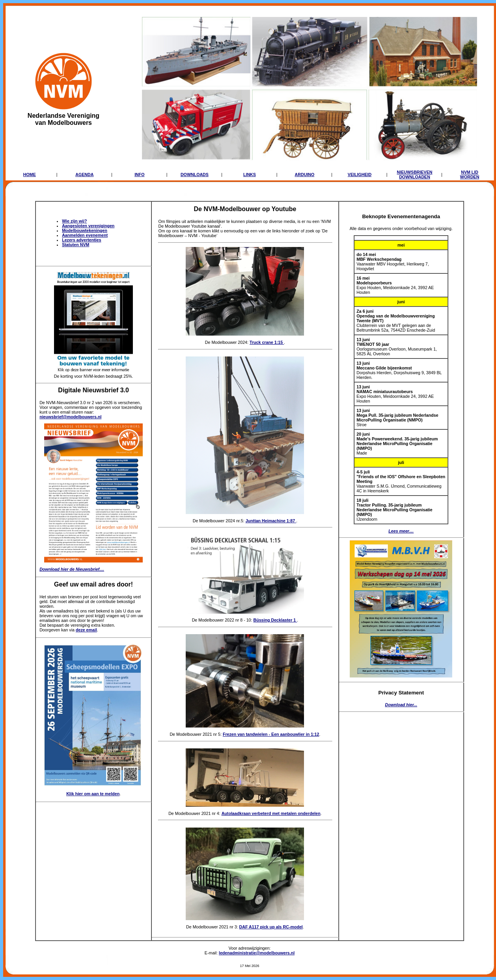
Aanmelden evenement (85, 235)
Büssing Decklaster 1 (275, 620)
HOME (30, 174)
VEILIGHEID (360, 174)
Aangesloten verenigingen (88, 226)
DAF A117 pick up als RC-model (271, 927)
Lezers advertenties (82, 240)
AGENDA (84, 174)
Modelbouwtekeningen (85, 230)
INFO (139, 174)
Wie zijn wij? (74, 221)
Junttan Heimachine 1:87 (271, 521)
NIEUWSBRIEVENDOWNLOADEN (415, 174)
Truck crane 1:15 (267, 342)
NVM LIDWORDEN (470, 174)
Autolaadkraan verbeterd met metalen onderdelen (271, 813)
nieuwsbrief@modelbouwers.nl (70, 417)
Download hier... (401, 705)
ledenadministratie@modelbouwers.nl (257, 953)
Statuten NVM (76, 245)
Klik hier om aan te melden (93, 794)
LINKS (250, 174)
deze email (86, 630)
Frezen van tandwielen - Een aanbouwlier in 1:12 (271, 734)
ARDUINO (305, 174)
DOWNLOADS (195, 174)
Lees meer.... (401, 531)
